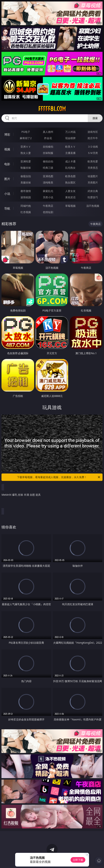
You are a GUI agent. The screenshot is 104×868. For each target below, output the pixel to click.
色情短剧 (48, 212)
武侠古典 (93, 191)
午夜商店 (48, 206)
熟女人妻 (26, 153)
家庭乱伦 (48, 191)
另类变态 (93, 168)
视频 (7, 149)
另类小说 (48, 197)
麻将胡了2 (26, 138)
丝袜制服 (48, 153)
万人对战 (70, 132)
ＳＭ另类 (93, 153)
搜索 (95, 118)
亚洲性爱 (26, 161)
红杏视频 (26, 212)
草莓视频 (70, 206)
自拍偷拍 (48, 147)
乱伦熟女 (70, 168)
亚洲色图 (48, 176)
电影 (7, 164)
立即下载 (78, 860)
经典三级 (48, 168)
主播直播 (70, 153)
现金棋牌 (70, 138)
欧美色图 (70, 176)
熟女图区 (70, 182)
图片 (7, 179)
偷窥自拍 (26, 176)
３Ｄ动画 (93, 147)
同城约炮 (26, 206)
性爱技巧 (93, 197)
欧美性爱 (93, 161)
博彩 (7, 134)
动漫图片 (93, 176)
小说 (7, 194)
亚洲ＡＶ (26, 147)
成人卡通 (70, 161)
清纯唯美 (48, 182)
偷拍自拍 (48, 161)
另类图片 (93, 182)
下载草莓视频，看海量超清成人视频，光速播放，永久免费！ (59, 477)
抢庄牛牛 (93, 138)
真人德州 (48, 132)
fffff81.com (52, 109)
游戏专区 (93, 132)
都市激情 (26, 191)
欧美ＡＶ (70, 147)
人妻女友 (70, 191)
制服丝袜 (26, 168)
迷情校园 (26, 197)
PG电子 (26, 132)
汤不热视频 (93, 206)
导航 (7, 208)
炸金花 (48, 138)
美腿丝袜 (26, 182)
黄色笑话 (70, 197)
